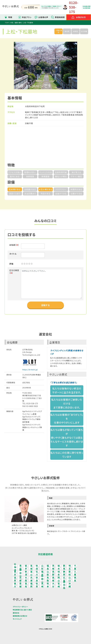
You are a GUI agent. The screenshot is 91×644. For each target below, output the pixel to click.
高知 (26, 585)
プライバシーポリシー (20, 607)
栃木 (59, 567)
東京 (15, 573)
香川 (15, 585)
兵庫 (31, 579)
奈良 (37, 579)
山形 (42, 567)
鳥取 (48, 579)
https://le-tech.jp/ (30, 370)
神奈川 (21, 573)
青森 (21, 567)
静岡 (64, 573)
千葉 (75, 567)
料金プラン (27, 17)
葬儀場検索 (60, 17)
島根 (53, 579)
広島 (64, 579)
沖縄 (70, 585)
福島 (48, 567)
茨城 (53, 567)
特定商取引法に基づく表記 (22, 610)
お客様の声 (43, 17)
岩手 (26, 567)
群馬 (64, 567)
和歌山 (42, 579)
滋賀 (15, 579)
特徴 (10, 17)
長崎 (42, 585)
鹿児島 (64, 585)
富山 (31, 573)
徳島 (75, 579)
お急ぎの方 (81, 17)
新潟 (26, 573)
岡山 (59, 579)
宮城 (31, 567)
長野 (53, 573)
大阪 (26, 579)
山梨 (48, 573)
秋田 (37, 567)
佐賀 (37, 585)
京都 (21, 579)
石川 (37, 573)
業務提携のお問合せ (20, 616)
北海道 (15, 567)
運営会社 (16, 613)
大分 (53, 585)
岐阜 (59, 573)
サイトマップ (17, 619)
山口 (70, 579)
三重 (75, 573)
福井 (42, 573)
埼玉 (70, 567)
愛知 (70, 573)
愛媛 (21, 585)
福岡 (31, 585)
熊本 (48, 585)
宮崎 (59, 585)
